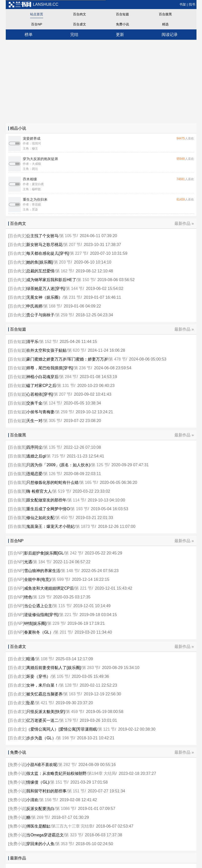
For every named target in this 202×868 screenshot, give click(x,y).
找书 (192, 4)
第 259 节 (64, 315)
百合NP (37, 24)
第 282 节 (67, 765)
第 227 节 (79, 253)
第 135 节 (52, 447)
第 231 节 (72, 297)
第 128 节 (68, 685)
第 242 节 (73, 553)
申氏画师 (34, 306)
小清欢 (32, 800)
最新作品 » (184, 223)
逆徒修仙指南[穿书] (41, 615)
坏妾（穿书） (38, 676)
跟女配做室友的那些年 (46, 500)
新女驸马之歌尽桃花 (44, 245)
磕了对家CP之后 (41, 386)
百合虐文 (80, 24)
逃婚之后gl (36, 456)
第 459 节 (75, 712)
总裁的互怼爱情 (40, 271)
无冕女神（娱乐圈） (44, 297)
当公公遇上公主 (38, 606)
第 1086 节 (65, 809)
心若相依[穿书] (40, 394)
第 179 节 (68, 720)
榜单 (29, 35)
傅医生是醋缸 (38, 826)
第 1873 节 (85, 526)
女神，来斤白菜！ (42, 685)
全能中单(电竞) (38, 579)
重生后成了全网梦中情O (48, 509)
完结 (74, 35)
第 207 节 (72, 245)
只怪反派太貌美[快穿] (46, 712)
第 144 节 (75, 289)
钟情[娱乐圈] (35, 623)
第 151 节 (59, 782)
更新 (120, 35)
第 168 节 (52, 306)
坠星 (30, 703)
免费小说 (122, 24)
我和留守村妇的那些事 (46, 791)
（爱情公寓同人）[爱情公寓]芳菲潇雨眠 (62, 729)
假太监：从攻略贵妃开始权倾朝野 (56, 773)
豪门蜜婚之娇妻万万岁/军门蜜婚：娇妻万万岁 (67, 359)
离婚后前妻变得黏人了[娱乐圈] (54, 668)
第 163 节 (72, 694)
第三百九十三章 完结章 (72, 826)
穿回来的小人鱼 (40, 844)
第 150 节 (86, 280)
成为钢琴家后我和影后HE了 (51, 280)
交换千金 (34, 403)
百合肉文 (80, 14)
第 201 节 (63, 632)
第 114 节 (76, 500)
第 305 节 (52, 421)
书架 (183, 4)
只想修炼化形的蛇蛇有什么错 (52, 482)
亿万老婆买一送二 (42, 720)
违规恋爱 (34, 474)
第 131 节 (66, 386)
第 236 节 (83, 368)
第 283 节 (91, 668)
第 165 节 (88, 482)
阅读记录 (170, 35)
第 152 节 (48, 342)
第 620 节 (76, 350)
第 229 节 (56, 623)
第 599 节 (60, 579)
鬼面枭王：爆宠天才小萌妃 (50, 526)
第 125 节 (100, 465)
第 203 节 (62, 262)
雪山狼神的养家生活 (42, 571)
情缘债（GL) (38, 782)
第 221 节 (83, 588)
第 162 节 (64, 271)
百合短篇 (122, 14)
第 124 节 (52, 403)
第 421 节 (44, 703)
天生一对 (34, 421)
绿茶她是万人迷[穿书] (46, 289)
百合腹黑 (165, 14)
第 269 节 (40, 817)
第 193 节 (79, 509)
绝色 (28, 597)
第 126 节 (52, 474)
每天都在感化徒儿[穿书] (48, 253)
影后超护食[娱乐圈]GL (44, 553)
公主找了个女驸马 (42, 236)
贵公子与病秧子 (40, 315)
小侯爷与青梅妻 (40, 412)
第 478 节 (117, 359)
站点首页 (37, 14)
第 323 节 (73, 835)
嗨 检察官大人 (39, 491)
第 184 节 (42, 562)
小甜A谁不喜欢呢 (42, 765)
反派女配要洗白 (40, 809)
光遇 (28, 562)
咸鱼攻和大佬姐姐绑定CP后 (49, 588)
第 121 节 (107, 729)
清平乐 (32, 342)
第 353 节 (64, 844)
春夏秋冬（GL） (39, 632)
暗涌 (30, 659)
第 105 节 (68, 236)
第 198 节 (65, 738)
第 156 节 (48, 800)
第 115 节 (62, 606)
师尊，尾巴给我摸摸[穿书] (50, 368)
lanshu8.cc (33, 4)
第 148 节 (70, 571)
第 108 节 (44, 659)
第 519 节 (61, 491)
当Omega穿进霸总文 (45, 835)
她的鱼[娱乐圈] (40, 262)
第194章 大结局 (102, 773)
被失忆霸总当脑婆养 (44, 694)
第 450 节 (64, 518)
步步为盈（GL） (41, 738)
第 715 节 (55, 456)
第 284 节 (68, 377)
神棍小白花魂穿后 (42, 377)
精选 (165, 24)
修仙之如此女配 (40, 518)
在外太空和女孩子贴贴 (46, 350)
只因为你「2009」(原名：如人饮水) (58, 465)
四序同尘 (34, 447)
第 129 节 (42, 597)
